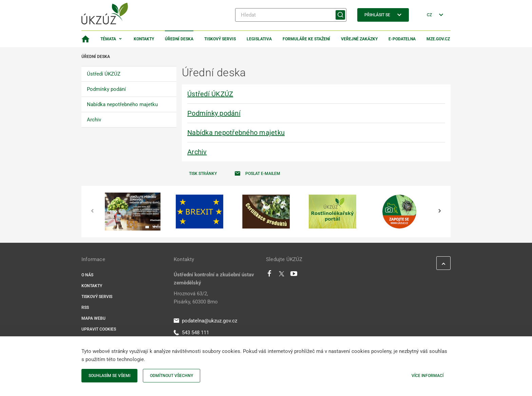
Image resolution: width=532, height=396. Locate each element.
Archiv (197, 152)
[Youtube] (294, 275)
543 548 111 (191, 333)
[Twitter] (282, 275)
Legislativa (259, 39)
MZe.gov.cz (438, 39)
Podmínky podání (214, 113)
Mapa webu (93, 318)
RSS (85, 308)
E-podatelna (402, 39)
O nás (87, 275)
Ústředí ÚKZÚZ (210, 94)
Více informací (427, 376)
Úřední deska (179, 39)
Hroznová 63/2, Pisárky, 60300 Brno (196, 298)
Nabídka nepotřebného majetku (236, 133)
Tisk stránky (203, 174)
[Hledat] (291, 15)
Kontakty (144, 39)
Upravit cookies (99, 329)
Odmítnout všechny (172, 376)
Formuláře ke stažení (306, 39)
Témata (108, 39)
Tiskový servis (220, 39)
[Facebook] (269, 275)
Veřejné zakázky (359, 39)
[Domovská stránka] (85, 39)
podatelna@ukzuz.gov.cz (205, 321)
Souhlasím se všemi (109, 376)
